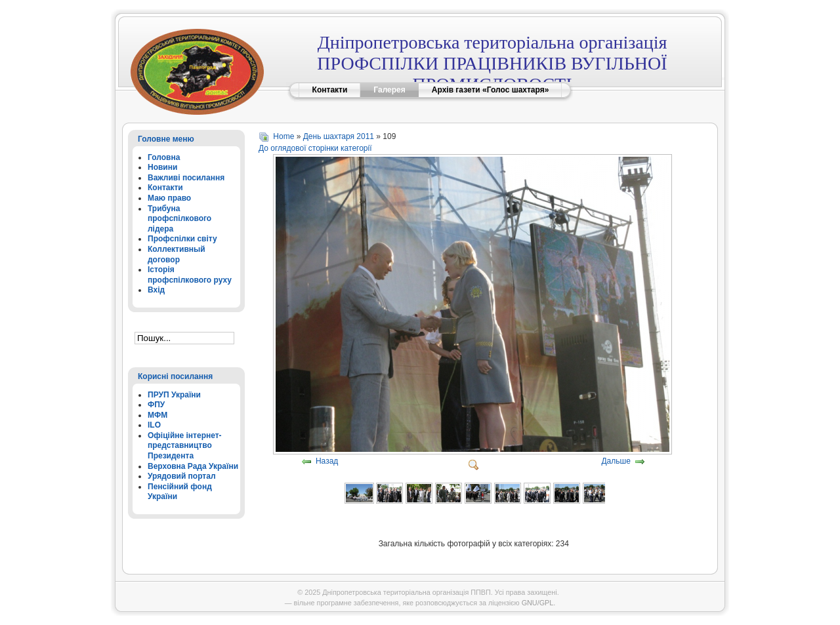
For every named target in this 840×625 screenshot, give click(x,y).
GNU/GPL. (539, 603)
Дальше (616, 462)
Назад (327, 462)
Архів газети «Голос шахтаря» (491, 90)
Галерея (389, 90)
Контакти (330, 90)
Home (283, 136)
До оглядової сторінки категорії (315, 148)
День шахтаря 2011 (339, 136)
